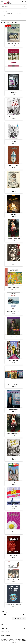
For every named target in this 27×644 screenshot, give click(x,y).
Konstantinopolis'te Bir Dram (13, 434)
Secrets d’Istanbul (13, 409)
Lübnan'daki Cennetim (14, 68)
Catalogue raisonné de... (14, 287)
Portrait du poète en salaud (13, 44)
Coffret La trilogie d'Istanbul (14, 385)
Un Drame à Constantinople (13, 239)
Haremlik (14, 214)
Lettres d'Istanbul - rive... (14, 312)
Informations (5, 636)
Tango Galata (14, 458)
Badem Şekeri (14, 507)
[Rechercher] (13, 7)
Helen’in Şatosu (13, 92)
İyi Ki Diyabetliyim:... (14, 531)
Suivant (22, 615)
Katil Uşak (14, 141)
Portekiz (13, 482)
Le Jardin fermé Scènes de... (14, 190)
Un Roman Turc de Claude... (14, 263)
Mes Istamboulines (14, 360)
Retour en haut (19, 619)
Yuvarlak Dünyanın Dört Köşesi (14, 604)
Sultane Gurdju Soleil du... (13, 336)
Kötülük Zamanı (13, 555)
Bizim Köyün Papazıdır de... (14, 580)
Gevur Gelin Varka (14, 117)
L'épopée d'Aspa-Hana (13, 165)
